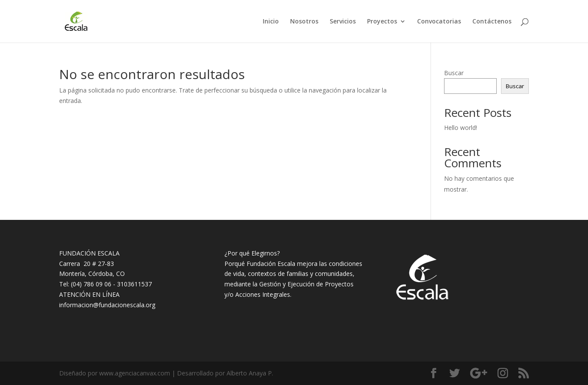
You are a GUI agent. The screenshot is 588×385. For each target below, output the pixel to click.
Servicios (343, 22)
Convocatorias (439, 22)
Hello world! (461, 128)
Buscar (454, 73)
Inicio (271, 22)
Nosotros (304, 22)
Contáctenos (492, 22)
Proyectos (382, 22)
